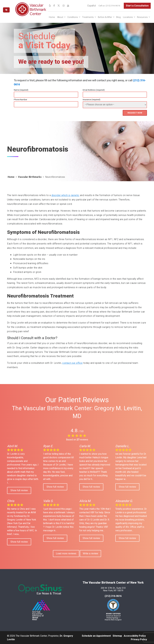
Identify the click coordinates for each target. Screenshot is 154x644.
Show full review (19, 490)
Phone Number (20, 100)
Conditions (73, 17)
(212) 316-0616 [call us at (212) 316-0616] (113, 6)
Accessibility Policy (135, 636)
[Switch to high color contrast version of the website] (6, 10)
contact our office (72, 363)
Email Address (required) (94, 90)
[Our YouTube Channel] (68, 6)
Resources (142, 17)
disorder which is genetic (65, 195)
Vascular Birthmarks (30, 177)
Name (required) (21, 90)
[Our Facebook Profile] (54, 6)
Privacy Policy (139, 639)
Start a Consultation (137, 6)
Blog (118, 17)
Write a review (91, 553)
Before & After (105, 17)
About (60, 17)
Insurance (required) (92, 100)
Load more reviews (66, 553)
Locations (128, 17)
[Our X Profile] (59, 6)
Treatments (88, 17)
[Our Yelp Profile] (50, 6)
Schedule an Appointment (96, 636)
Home (52, 17)
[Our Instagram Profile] (64, 6)
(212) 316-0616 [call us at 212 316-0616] (113, 596)
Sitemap (117, 636)
